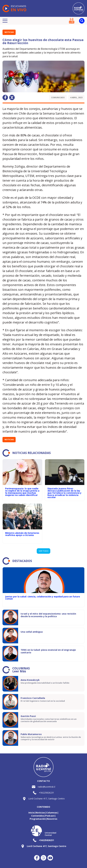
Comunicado (58, 98)
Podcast (50, 816)
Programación (38, 819)
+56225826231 (46, 793)
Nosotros (52, 819)
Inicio (31, 813)
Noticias (9, 32)
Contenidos (38, 816)
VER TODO (44, 551)
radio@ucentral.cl (46, 787)
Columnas (52, 813)
